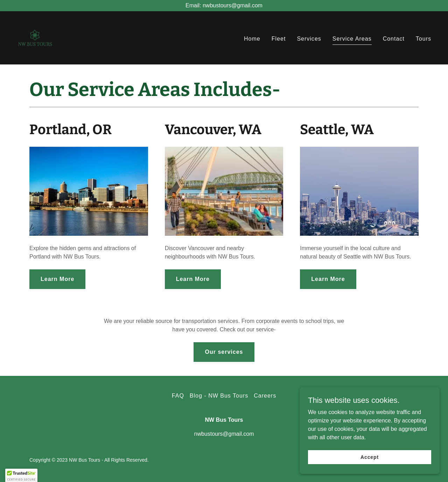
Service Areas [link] (352, 39)
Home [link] (252, 39)
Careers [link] (265, 396)
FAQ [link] (178, 396)
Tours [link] (423, 39)
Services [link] (309, 39)
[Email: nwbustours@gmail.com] (224, 6)
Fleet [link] (279, 39)
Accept (370, 457)
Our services (224, 352)
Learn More (57, 279)
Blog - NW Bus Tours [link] (219, 396)
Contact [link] (394, 39)
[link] (35, 37)
